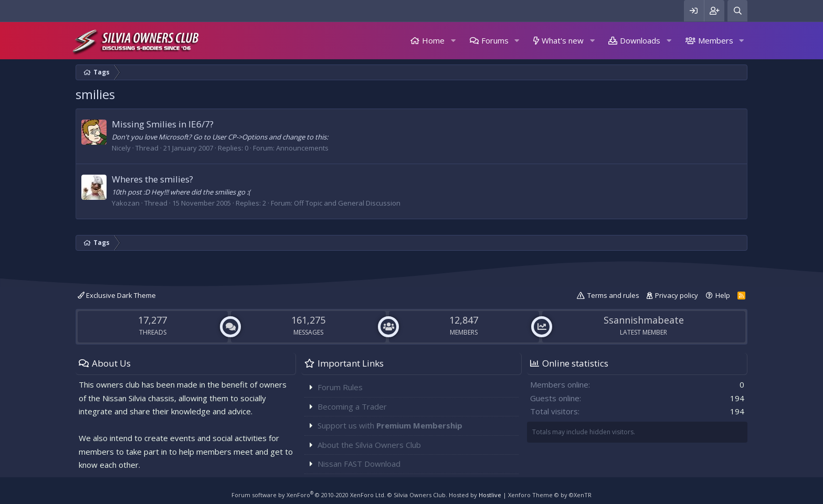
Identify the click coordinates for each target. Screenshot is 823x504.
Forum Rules (340, 387)
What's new (563, 40)
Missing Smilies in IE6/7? (163, 124)
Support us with (390, 425)
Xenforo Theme (550, 495)
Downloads (640, 40)
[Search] (737, 11)
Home (433, 40)
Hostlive (490, 495)
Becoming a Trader (352, 406)
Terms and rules (613, 295)
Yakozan (126, 203)
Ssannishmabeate (644, 320)
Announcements (302, 148)
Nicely (121, 148)
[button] (453, 41)
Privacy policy (677, 295)
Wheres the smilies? (152, 179)
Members (716, 40)
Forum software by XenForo (309, 495)
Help (723, 295)
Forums (495, 40)
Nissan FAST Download (359, 464)
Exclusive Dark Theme (117, 295)
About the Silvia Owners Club (369, 445)
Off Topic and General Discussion (347, 203)
